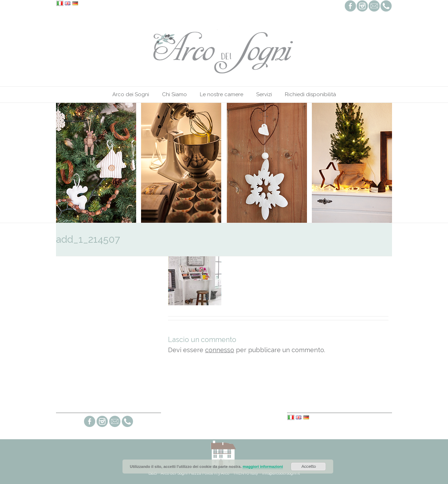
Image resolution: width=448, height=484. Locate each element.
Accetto (309, 467)
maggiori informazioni (263, 467)
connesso (220, 350)
